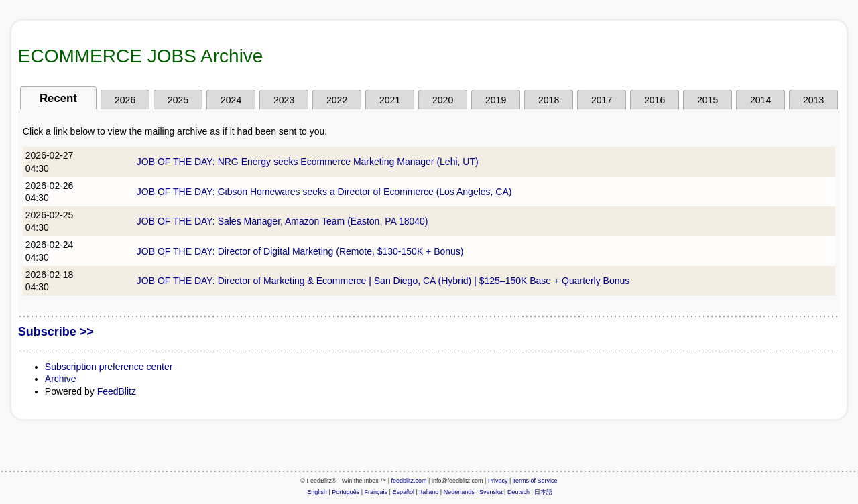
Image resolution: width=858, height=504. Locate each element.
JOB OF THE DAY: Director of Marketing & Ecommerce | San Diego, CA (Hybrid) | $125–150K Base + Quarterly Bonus (383, 281)
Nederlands (459, 492)
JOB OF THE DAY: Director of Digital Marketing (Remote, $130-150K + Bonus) (300, 251)
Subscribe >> (56, 332)
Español (403, 492)
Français (376, 492)
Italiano (429, 492)
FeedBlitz (117, 391)
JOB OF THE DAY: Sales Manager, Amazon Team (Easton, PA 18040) (283, 221)
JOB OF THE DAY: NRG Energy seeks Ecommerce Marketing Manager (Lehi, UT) (308, 162)
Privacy (498, 481)
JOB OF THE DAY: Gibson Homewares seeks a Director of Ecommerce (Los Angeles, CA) (324, 192)
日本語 (543, 492)
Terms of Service (535, 481)
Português (346, 492)
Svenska (491, 492)
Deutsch (518, 492)
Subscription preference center (109, 367)
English (317, 492)
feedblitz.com (409, 481)
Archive (61, 379)
